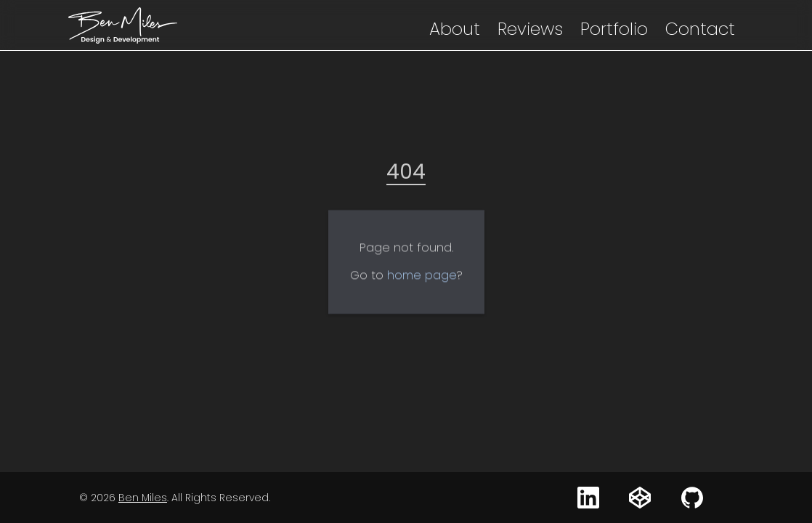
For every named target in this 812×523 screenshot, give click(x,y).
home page (422, 279)
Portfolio (614, 29)
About (455, 29)
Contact (700, 29)
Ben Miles (143, 498)
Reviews (530, 29)
